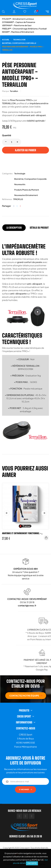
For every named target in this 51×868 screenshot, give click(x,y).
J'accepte (32, 863)
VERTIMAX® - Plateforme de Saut (17, 25)
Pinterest (20, 206)
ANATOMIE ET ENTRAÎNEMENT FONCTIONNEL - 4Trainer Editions (22, 533)
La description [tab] (14, 228)
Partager (14, 206)
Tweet (17, 206)
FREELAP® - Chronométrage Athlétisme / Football (24, 29)
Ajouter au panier (26, 150)
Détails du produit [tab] (39, 228)
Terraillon (14, 91)
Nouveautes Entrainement (26, 195)
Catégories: (7, 173)
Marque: (6, 91)
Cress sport (24, 848)
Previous (7, 513)
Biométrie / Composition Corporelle (30, 179)
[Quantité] (12, 142)
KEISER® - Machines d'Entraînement (18, 32)
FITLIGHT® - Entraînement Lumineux (18, 19)
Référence (7, 199)
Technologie (20, 173)
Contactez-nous (26, 728)
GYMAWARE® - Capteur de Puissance (19, 22)
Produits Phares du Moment (27, 190)
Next (44, 513)
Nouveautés (20, 184)
